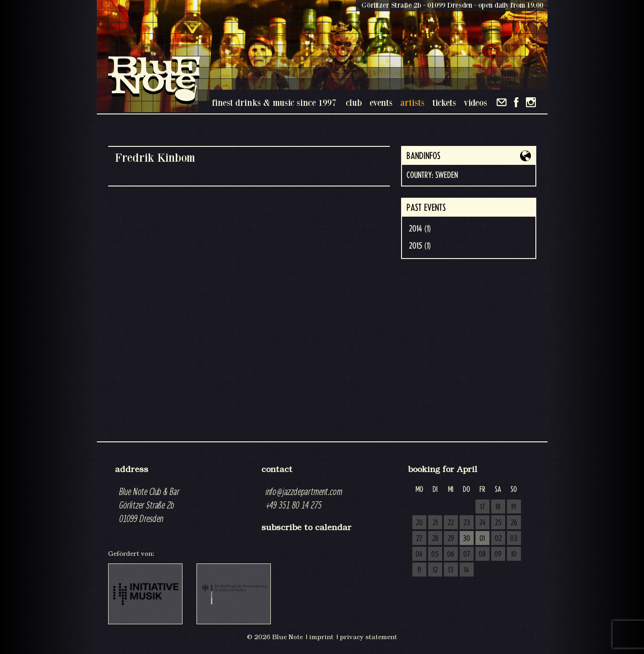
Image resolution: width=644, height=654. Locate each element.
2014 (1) (420, 229)
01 (482, 539)
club (354, 102)
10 (514, 554)
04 (419, 554)
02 (498, 539)
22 (451, 523)
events (381, 102)
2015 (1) (420, 246)
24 (482, 523)
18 (498, 507)
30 (466, 539)
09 (498, 554)
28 (435, 539)
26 (514, 523)
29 (451, 539)
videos (475, 102)
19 (514, 507)
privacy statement (368, 637)
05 (435, 554)
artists (412, 102)
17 (482, 507)
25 (498, 523)
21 (435, 523)
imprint (321, 637)
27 (419, 539)
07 (467, 554)
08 (482, 554)
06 (451, 554)
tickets (444, 102)
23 (467, 523)
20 (419, 523)
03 (514, 539)
